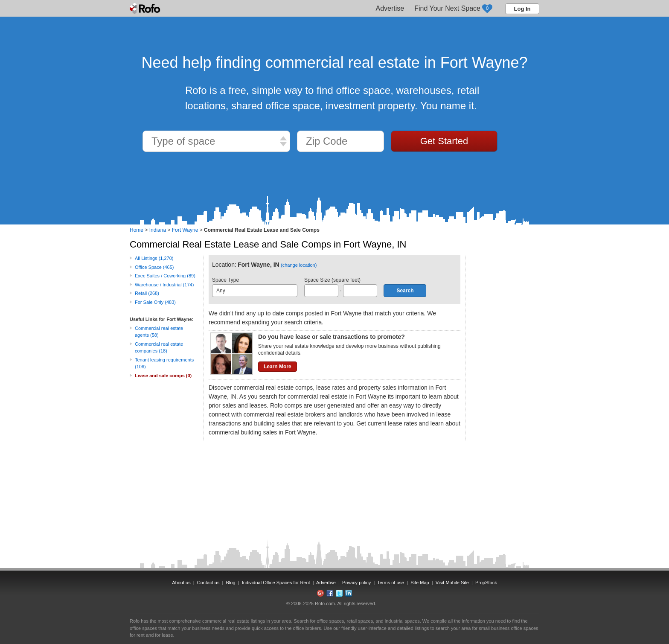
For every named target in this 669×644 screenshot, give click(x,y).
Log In (522, 9)
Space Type (255, 287)
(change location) (299, 265)
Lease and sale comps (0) (163, 376)
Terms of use (391, 583)
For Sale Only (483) (155, 302)
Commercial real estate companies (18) (159, 348)
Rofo (146, 9)
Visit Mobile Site (452, 583)
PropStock (486, 583)
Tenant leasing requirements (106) (164, 363)
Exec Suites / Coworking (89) (165, 276)
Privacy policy (356, 583)
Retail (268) (147, 293)
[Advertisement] (505, 383)
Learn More (278, 367)
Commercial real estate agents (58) (159, 332)
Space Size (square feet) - (341, 287)
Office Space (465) (154, 267)
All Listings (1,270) (154, 258)
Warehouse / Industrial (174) (164, 285)
